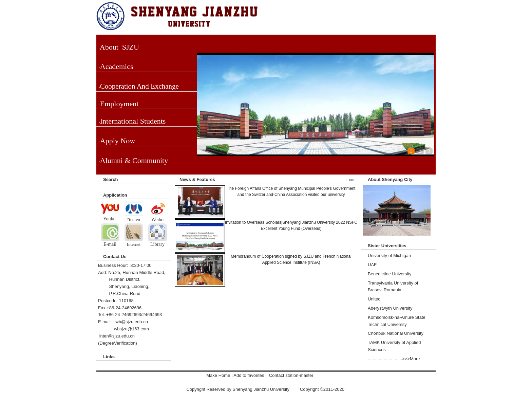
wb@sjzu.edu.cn (132, 322)
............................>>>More (394, 359)
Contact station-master (292, 375)
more (350, 180)
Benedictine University (390, 274)
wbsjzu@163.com (131, 329)
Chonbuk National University (396, 333)
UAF (372, 265)
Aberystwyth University (390, 308)
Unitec (374, 299)
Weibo (157, 220)
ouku (112, 219)
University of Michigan (389, 255)
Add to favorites (249, 375)
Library (157, 244)
